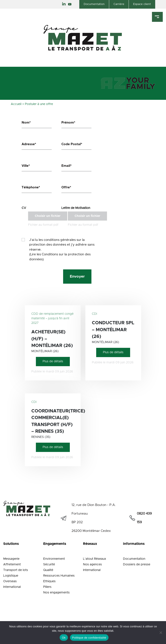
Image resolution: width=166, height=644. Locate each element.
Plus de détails (53, 361)
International (12, 587)
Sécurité (49, 564)
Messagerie (11, 559)
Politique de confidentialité (89, 638)
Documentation (94, 4)
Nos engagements (56, 593)
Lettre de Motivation (76, 208)
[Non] (161, 633)
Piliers (47, 587)
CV (24, 208)
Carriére (119, 4)
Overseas (10, 581)
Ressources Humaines (59, 576)
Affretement (12, 564)
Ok (64, 638)
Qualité (48, 570)
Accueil (16, 104)
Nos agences (92, 564)
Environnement (54, 559)
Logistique (11, 576)
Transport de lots (16, 570)
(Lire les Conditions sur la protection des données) (60, 257)
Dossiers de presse (137, 564)
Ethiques (49, 581)
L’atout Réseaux (95, 559)
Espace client (142, 4)
